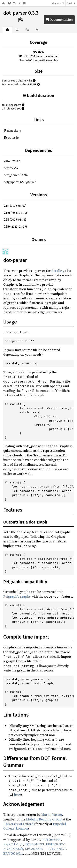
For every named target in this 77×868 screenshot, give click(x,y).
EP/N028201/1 (35, 849)
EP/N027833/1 (13, 849)
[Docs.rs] (3, 3)
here (17, 794)
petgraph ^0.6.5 (20, 182)
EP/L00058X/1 (56, 844)
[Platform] (17, 3)
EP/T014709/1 (56, 849)
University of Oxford (18, 824)
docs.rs (56, 3)
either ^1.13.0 (12, 161)
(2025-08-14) (15, 213)
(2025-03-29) (15, 227)
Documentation (59, 20)
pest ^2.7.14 (11, 168)
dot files (57, 271)
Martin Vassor (52, 814)
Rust (69, 3)
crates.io (11, 138)
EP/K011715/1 (13, 844)
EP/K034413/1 (34, 844)
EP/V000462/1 (13, 853)
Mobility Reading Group (44, 819)
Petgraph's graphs (17, 596)
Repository (12, 131)
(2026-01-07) (15, 206)
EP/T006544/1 (51, 840)
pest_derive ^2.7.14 (16, 175)
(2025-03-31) (15, 220)
